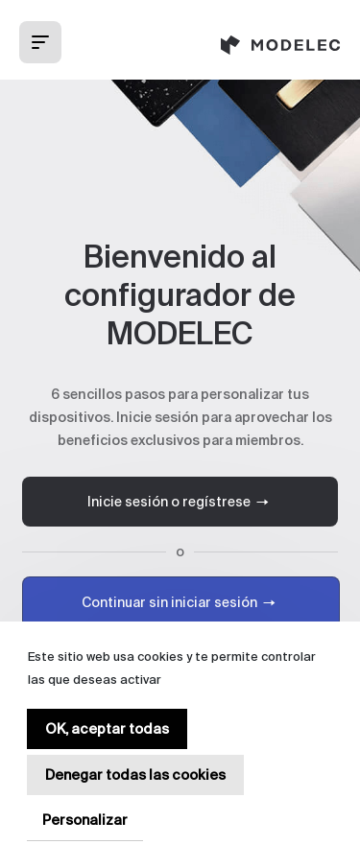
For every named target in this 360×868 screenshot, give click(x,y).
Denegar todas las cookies (135, 775)
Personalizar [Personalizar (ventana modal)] (85, 820)
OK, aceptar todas (107, 729)
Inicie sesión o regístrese (180, 502)
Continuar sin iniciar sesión (181, 602)
